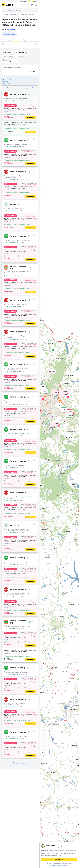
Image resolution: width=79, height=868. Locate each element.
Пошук (4, 11)
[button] (55, 426)
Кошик (36, 5)
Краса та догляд (15, 15)
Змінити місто (7, 83)
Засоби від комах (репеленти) (28, 15)
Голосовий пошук (36, 11)
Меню (3, 5)
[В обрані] (35, 93)
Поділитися (20, 34)
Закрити (77, 844)
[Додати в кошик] (30, 118)
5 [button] (60, 401)
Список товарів (32, 5)
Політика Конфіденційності (59, 865)
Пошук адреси (3, 44)
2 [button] (44, 523)
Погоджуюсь (59, 859)
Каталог (6, 15)
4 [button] (59, 398)
